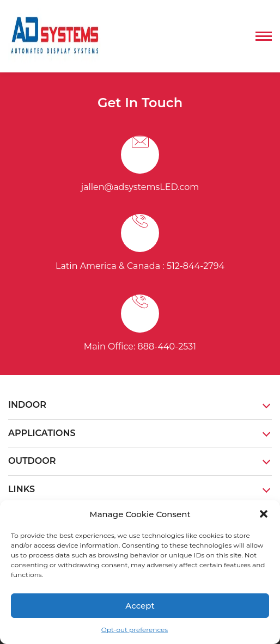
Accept (140, 606)
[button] (264, 514)
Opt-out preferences (135, 630)
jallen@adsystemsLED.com (140, 187)
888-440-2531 (167, 346)
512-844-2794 (196, 266)
